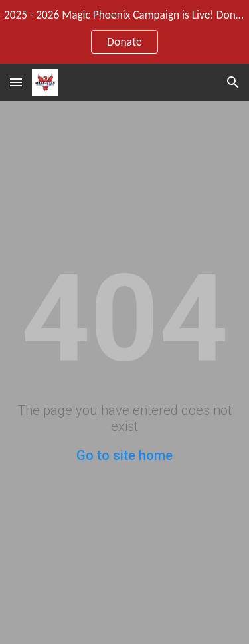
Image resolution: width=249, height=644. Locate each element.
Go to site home (124, 455)
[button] (16, 82)
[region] (124, 32)
